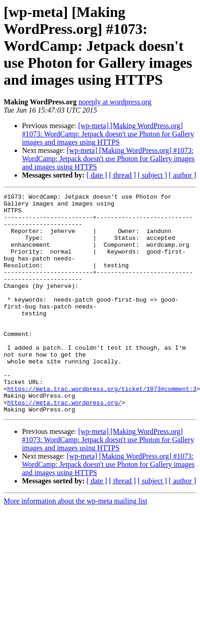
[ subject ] (152, 175)
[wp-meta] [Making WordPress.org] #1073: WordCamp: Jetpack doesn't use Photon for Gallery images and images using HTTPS (108, 134)
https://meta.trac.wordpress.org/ (65, 445)
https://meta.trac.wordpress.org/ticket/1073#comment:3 (102, 428)
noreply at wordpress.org (115, 102)
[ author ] (183, 175)
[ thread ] (122, 175)
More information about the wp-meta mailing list (76, 545)
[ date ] (97, 175)
